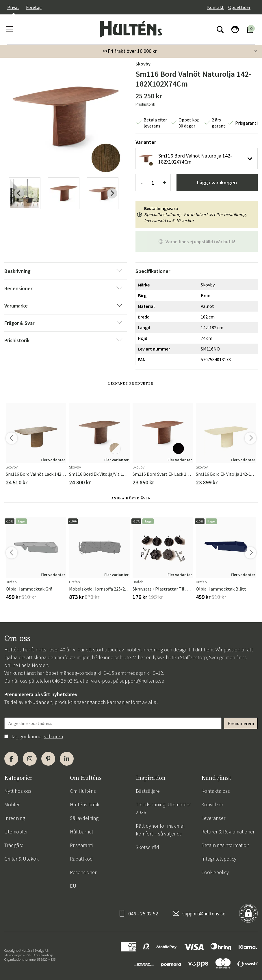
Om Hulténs (83, 791)
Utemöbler (16, 832)
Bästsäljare (148, 791)
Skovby (143, 64)
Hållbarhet (82, 832)
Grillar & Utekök (22, 859)
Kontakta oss (216, 791)
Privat (13, 7)
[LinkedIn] (67, 759)
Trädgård (14, 845)
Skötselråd (147, 847)
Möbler (12, 804)
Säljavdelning (84, 818)
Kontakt (215, 7)
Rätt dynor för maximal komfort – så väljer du (160, 830)
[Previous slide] (19, 193)
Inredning (15, 818)
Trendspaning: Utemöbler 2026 (163, 808)
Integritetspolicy (219, 859)
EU (73, 886)
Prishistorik (145, 104)
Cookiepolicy (215, 872)
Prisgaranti (81, 845)
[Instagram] (30, 759)
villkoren (54, 736)
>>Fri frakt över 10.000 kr (130, 51)
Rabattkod (81, 859)
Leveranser (213, 818)
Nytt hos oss (18, 791)
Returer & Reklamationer (228, 832)
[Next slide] (112, 193)
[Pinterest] (48, 759)
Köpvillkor (212, 804)
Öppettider (239, 7)
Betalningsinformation (225, 845)
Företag (34, 7)
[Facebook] (11, 759)
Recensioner (83, 872)
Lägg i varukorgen (217, 182)
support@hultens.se (142, 681)
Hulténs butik (85, 804)
